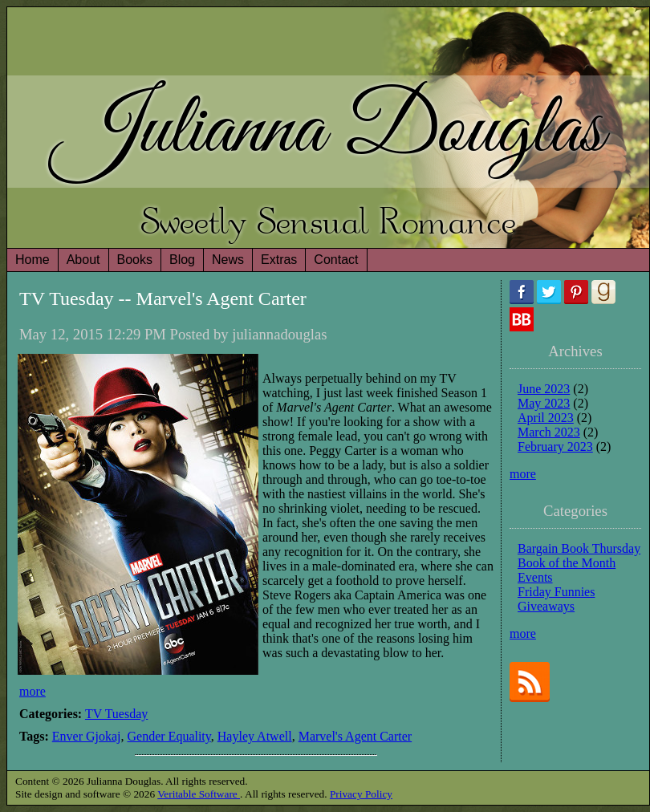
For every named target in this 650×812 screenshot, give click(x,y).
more (32, 691)
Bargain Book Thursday (579, 548)
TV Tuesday (116, 714)
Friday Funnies (556, 592)
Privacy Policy (361, 794)
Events (535, 577)
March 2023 (549, 432)
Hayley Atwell (255, 736)
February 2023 (555, 447)
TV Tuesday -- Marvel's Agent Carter (163, 298)
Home (32, 260)
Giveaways (546, 606)
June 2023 (544, 389)
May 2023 (544, 403)
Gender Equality (169, 736)
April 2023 (546, 418)
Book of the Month (567, 563)
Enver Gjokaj (87, 736)
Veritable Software (199, 794)
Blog (182, 260)
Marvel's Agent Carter (355, 736)
